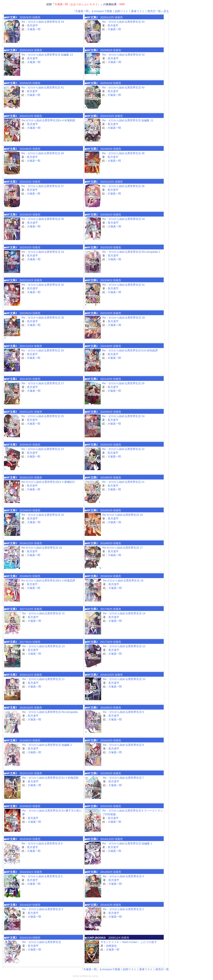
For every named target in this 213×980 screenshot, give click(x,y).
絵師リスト (122, 11)
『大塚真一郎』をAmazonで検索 (92, 11)
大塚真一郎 (34, 29)
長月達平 (32, 25)
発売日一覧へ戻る (158, 11)
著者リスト (138, 11)
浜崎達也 (111, 946)
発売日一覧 (162, 969)
